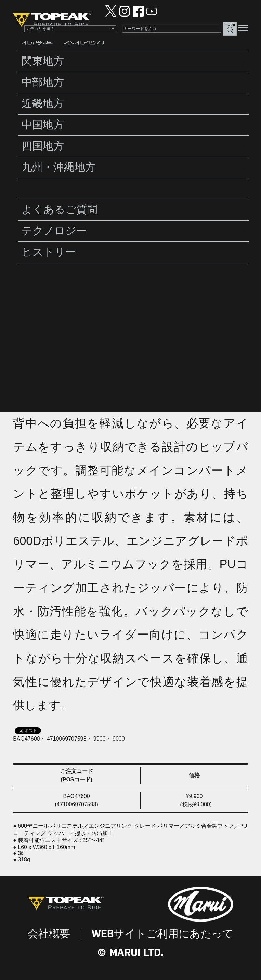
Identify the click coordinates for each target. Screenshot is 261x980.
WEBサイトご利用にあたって (162, 934)
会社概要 (49, 934)
